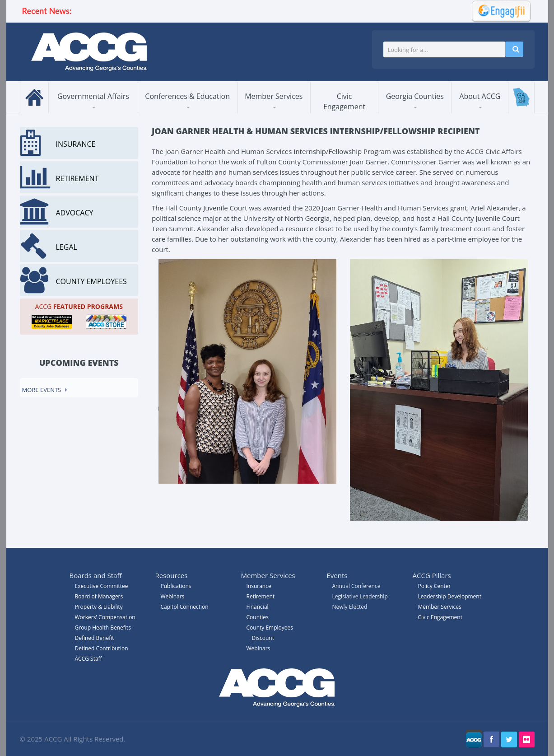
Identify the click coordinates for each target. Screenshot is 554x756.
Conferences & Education (187, 96)
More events (42, 390)
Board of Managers (99, 596)
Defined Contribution (102, 648)
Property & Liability (99, 607)
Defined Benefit (95, 638)
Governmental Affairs (93, 96)
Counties (258, 617)
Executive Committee (102, 586)
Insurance (259, 586)
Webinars (258, 648)
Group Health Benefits (103, 628)
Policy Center (435, 586)
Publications (176, 586)
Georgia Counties (415, 96)
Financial (258, 607)
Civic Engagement (344, 101)
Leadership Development (450, 596)
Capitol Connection (185, 607)
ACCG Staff (88, 659)
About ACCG (480, 96)
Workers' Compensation (105, 617)
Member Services (274, 96)
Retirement (261, 596)
